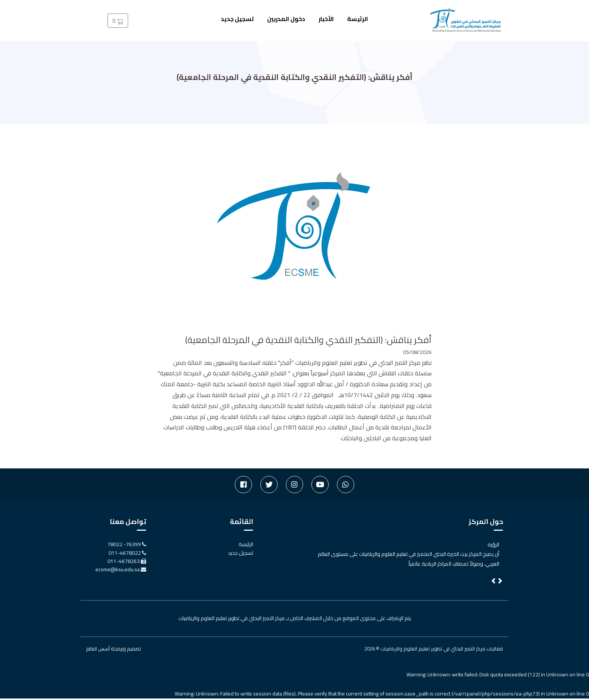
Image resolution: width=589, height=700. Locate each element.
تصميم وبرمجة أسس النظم (113, 650)
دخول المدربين (286, 19)
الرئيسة (358, 19)
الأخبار (326, 19)
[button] (494, 583)
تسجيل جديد (237, 19)
